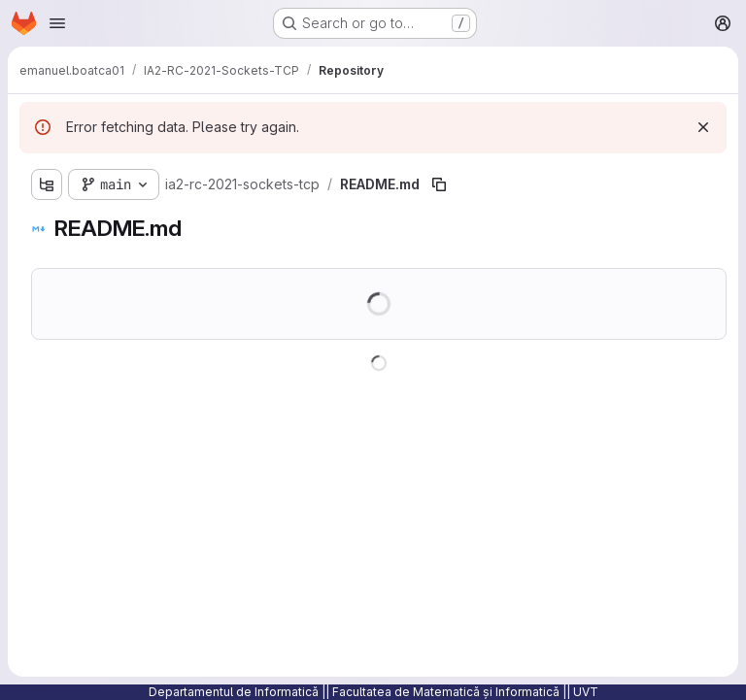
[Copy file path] (439, 184)
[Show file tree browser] (47, 184)
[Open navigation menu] (57, 23)
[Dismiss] (703, 127)
